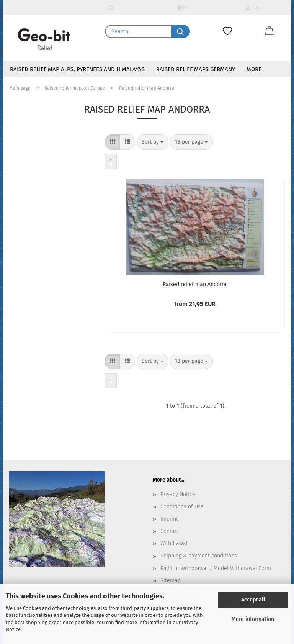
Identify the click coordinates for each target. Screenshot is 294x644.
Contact (170, 531)
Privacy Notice (178, 494)
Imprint (169, 519)
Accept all (253, 600)
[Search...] (180, 31)
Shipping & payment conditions (199, 556)
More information (253, 619)
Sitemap (171, 581)
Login (255, 8)
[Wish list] (227, 31)
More (254, 69)
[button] (269, 31)
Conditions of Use (182, 507)
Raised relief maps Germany (196, 69)
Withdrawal (174, 543)
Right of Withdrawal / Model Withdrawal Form (216, 568)
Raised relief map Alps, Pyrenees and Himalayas (77, 69)
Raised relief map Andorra (195, 284)
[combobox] (153, 142)
